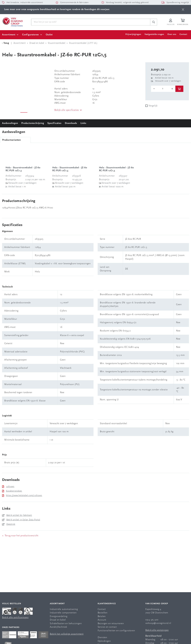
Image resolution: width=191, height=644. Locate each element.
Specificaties (54, 123)
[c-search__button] (154, 22)
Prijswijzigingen (133, 34)
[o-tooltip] (163, 89)
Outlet (49, 35)
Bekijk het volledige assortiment (67, 634)
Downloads (71, 123)
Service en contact (107, 627)
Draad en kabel (58, 620)
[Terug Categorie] (6, 43)
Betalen (102, 616)
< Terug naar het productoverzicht (20, 536)
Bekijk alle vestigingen (157, 630)
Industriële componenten (63, 613)
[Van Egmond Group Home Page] (12, 22)
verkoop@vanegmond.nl (158, 623)
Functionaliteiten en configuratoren (116, 631)
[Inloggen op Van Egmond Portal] (171, 22)
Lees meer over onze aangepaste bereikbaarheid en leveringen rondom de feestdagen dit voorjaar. (57, 9)
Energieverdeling (59, 616)
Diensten (102, 638)
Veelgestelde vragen (154, 34)
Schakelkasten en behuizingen (66, 624)
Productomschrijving (33, 123)
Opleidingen (104, 641)
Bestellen (103, 613)
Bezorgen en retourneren (111, 624)
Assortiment (9, 35)
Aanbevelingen (10, 123)
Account (102, 620)
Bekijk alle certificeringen (15, 618)
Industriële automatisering (64, 609)
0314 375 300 (152, 620)
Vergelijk (153, 106)
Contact (183, 34)
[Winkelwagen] (183, 22)
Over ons (172, 34)
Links (83, 123)
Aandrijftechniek (58, 627)
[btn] (183, 9)
